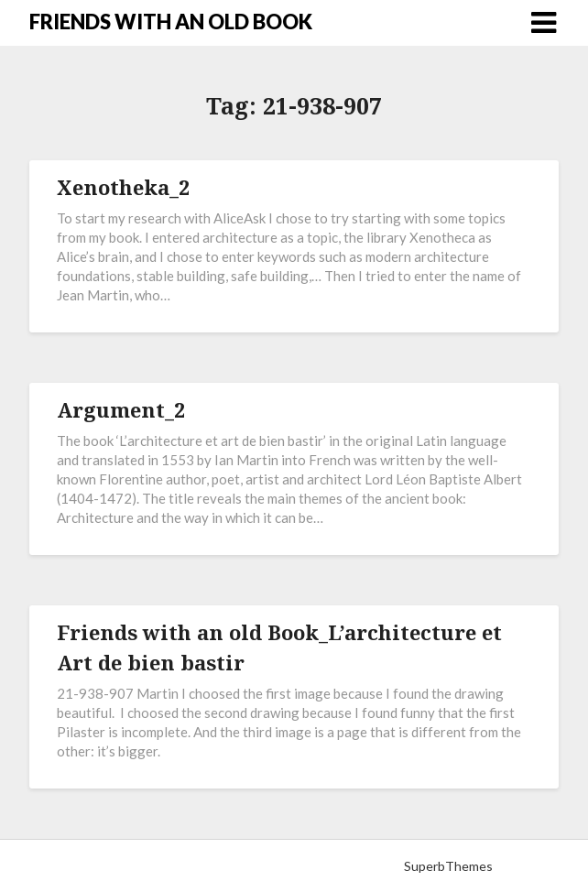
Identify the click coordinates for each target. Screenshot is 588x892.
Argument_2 (121, 409)
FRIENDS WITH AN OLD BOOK (171, 22)
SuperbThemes (448, 866)
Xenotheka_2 (123, 187)
